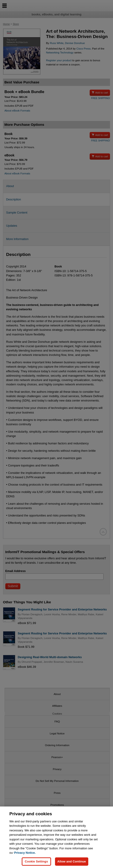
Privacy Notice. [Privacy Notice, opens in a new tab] (25, 855)
